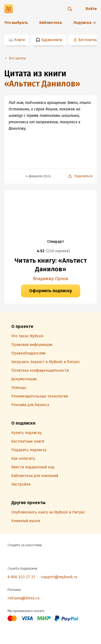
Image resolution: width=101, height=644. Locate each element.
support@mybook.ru (59, 577)
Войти (91, 9)
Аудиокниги (52, 40)
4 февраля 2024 (38, 176)
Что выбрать (16, 23)
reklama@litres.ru (23, 598)
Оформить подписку (50, 291)
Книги (20, 40)
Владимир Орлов (50, 279)
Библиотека (50, 23)
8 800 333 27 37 (22, 577)
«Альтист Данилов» (42, 84)
